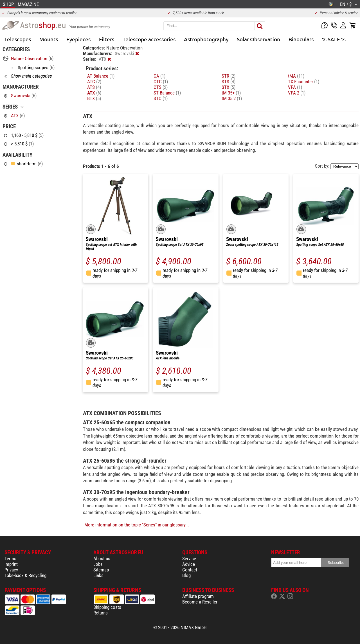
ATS (94, 87)
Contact (190, 570)
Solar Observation (258, 39)
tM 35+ (231, 93)
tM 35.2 (232, 98)
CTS (161, 87)
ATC (94, 82)
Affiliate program (198, 596)
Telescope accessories (149, 39)
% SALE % (334, 39)
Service (189, 559)
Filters (107, 39)
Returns (101, 613)
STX (229, 87)
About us (102, 559)
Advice (189, 564)
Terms (10, 559)
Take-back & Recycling (25, 575)
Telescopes (18, 39)
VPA (295, 87)
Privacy (11, 570)
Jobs (98, 564)
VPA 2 (297, 93)
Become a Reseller (200, 602)
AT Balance (101, 76)
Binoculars (301, 39)
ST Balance (167, 93)
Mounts (49, 39)
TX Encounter (304, 82)
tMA (296, 76)
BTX (94, 98)
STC (161, 98)
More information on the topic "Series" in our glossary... (137, 525)
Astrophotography (206, 39)
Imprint (11, 564)
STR (229, 76)
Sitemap (101, 570)
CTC (161, 82)
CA (159, 76)
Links (98, 575)
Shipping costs (107, 607)
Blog (186, 575)
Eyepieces (78, 39)
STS (229, 82)
